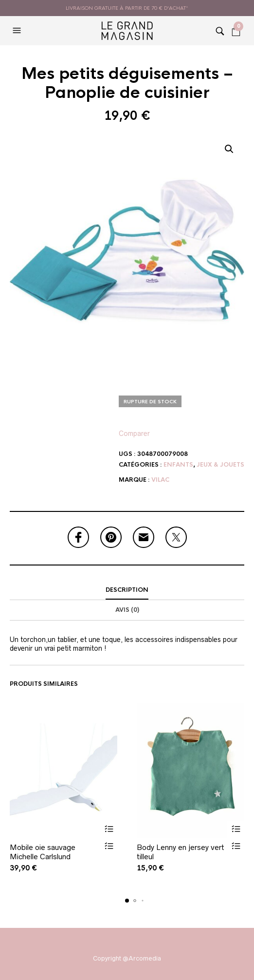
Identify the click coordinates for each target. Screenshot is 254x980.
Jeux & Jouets (220, 465)
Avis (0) (127, 610)
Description (127, 590)
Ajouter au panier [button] (109, 829)
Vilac (160, 480)
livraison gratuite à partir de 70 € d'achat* (127, 8)
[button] (18, 31)
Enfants (178, 465)
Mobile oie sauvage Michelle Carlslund (43, 852)
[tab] (127, 590)
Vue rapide (109, 846)
